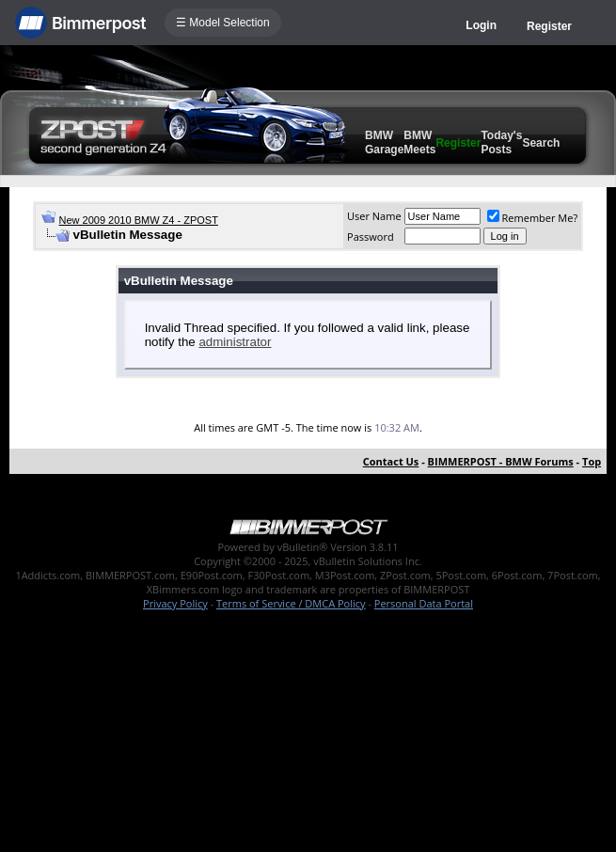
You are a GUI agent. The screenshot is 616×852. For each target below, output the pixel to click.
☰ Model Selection (223, 23)
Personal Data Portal (424, 603)
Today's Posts (501, 142)
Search (541, 143)
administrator (235, 342)
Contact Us (391, 461)
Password (371, 237)
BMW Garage (384, 142)
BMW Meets (419, 142)
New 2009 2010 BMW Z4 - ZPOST (139, 220)
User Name (374, 216)
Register (549, 26)
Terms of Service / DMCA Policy (291, 603)
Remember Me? (533, 218)
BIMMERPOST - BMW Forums (501, 461)
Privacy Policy (175, 603)
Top (592, 461)
